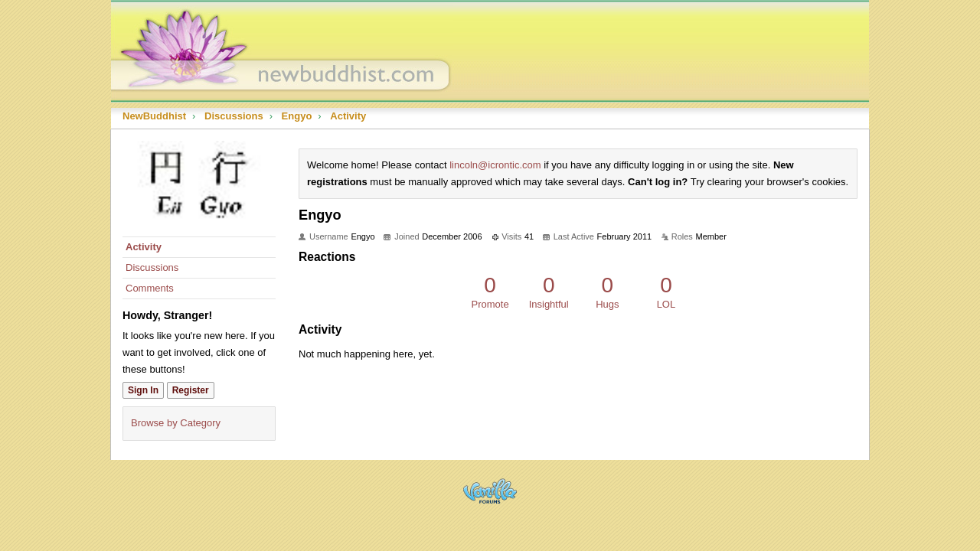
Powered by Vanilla (490, 491)
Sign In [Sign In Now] (143, 390)
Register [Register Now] (191, 390)
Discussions (152, 267)
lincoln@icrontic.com (495, 165)
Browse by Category (176, 423)
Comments (150, 288)
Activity (144, 247)
